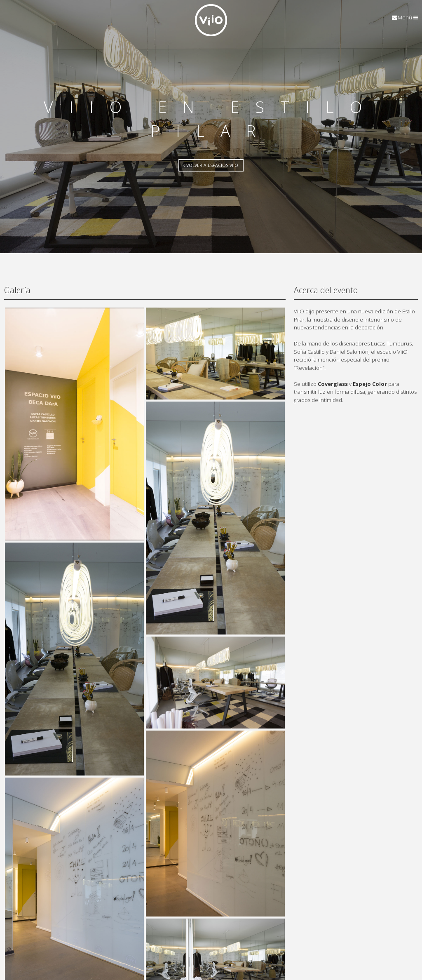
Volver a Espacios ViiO (211, 165)
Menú (408, 18)
